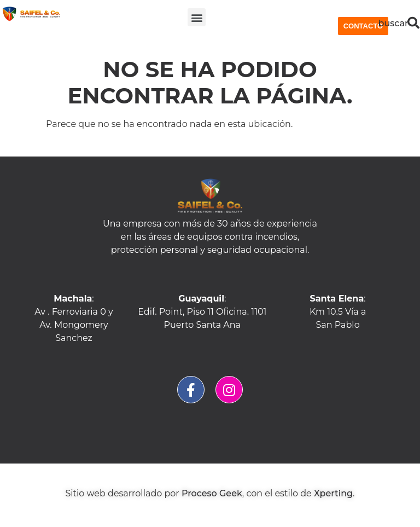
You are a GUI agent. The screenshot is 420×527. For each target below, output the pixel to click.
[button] (197, 17)
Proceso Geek (212, 493)
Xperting (333, 493)
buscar (393, 23)
